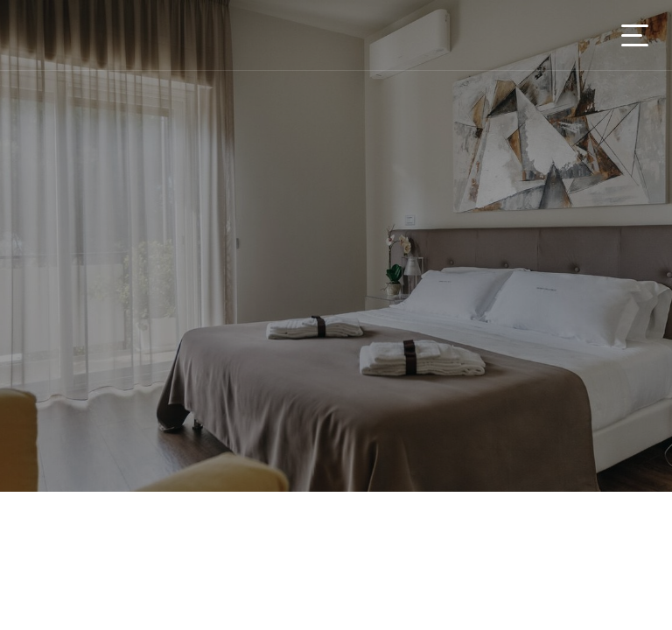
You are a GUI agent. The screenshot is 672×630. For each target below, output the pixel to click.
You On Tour (124, 35)
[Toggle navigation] (635, 35)
